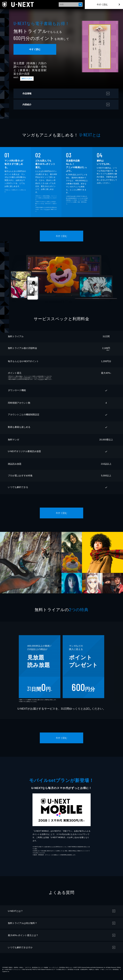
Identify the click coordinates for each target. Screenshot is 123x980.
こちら (47, 209)
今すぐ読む (102, 4)
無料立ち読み (27, 79)
